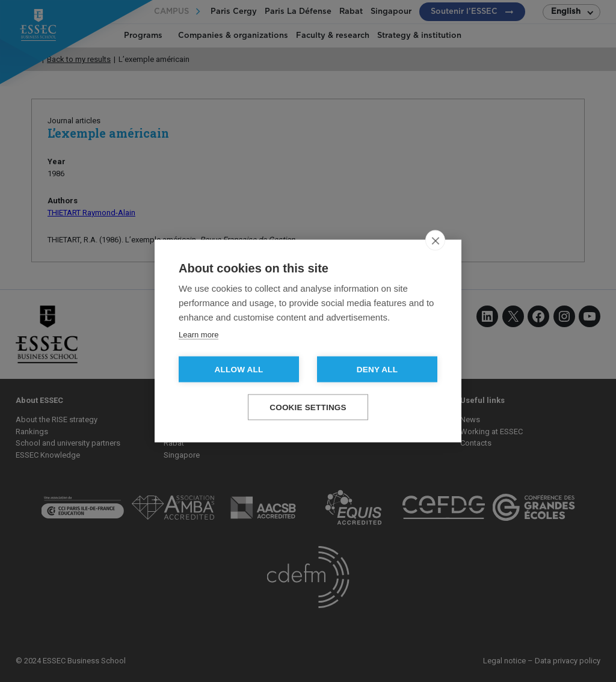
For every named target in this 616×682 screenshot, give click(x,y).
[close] (435, 241)
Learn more (199, 335)
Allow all (239, 370)
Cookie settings (308, 407)
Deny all (377, 370)
